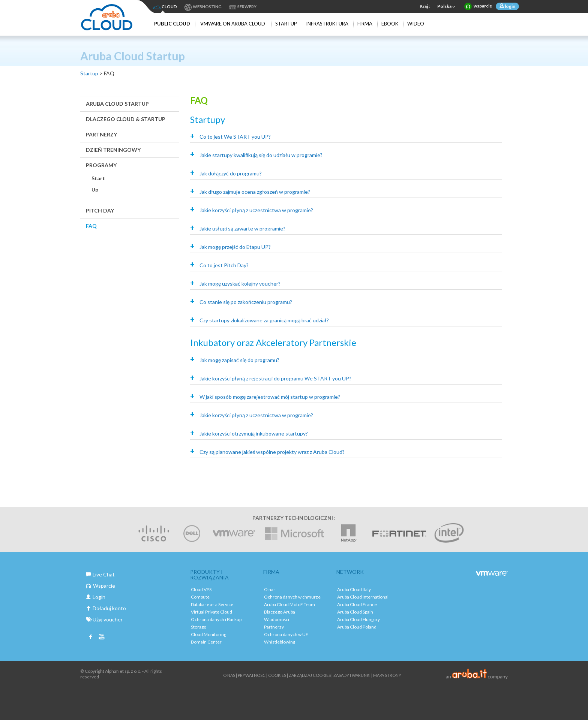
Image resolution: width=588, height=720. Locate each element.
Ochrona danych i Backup (216, 619)
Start (98, 178)
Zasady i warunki (352, 675)
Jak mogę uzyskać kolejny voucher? (240, 284)
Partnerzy (101, 134)
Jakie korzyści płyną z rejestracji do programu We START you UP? (275, 378)
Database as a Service (212, 604)
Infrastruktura (327, 24)
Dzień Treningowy (113, 150)
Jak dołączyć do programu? (231, 173)
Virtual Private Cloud (211, 612)
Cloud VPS (201, 589)
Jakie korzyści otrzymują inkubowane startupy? (254, 433)
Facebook (91, 638)
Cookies (277, 675)
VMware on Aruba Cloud (233, 24)
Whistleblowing (280, 642)
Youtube (102, 638)
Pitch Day (100, 210)
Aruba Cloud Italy (354, 589)
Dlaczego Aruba (280, 612)
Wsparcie (100, 586)
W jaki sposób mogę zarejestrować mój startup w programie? (270, 397)
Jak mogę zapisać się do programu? (239, 360)
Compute (200, 597)
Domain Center (206, 642)
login (510, 6)
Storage (199, 627)
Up (95, 189)
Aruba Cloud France (357, 604)
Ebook (390, 24)
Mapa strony (387, 675)
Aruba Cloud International (363, 597)
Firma (365, 24)
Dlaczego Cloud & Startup (126, 119)
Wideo (416, 24)
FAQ (91, 226)
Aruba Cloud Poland (357, 627)
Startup (286, 24)
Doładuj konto (106, 608)
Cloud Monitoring (208, 634)
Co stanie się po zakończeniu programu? (246, 302)
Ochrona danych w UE (286, 634)
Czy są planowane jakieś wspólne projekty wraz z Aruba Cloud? (272, 452)
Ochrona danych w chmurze (292, 597)
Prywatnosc (252, 675)
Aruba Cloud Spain (355, 612)
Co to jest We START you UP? (235, 137)
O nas (270, 589)
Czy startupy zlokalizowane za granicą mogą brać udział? (264, 320)
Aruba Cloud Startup (117, 104)
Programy (101, 165)
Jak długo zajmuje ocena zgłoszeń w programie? (255, 192)
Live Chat (100, 574)
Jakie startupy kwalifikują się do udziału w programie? (261, 155)
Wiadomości (277, 619)
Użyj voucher (104, 619)
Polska (447, 7)
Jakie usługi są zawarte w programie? (242, 228)
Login (96, 597)
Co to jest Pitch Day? (224, 265)
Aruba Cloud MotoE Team (289, 604)
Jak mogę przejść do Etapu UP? (235, 247)
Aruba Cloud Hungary (358, 619)
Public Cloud (172, 24)
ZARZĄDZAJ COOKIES (310, 675)
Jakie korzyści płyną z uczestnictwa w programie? (256, 210)
